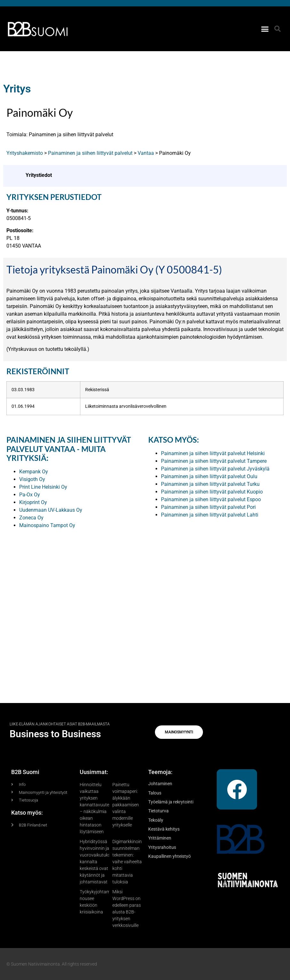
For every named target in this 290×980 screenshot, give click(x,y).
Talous (155, 793)
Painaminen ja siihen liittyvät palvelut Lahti (210, 515)
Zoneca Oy (31, 518)
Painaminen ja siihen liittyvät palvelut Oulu (209, 476)
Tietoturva (158, 811)
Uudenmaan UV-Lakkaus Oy (51, 510)
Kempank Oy (34, 472)
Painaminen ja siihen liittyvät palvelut (90, 153)
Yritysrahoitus (162, 847)
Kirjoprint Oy (33, 502)
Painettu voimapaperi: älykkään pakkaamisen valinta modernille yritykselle (126, 805)
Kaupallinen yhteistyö (169, 856)
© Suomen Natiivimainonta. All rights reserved (52, 964)
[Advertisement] (145, 605)
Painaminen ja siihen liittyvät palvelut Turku (210, 484)
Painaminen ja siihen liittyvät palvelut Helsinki (213, 453)
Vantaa (146, 153)
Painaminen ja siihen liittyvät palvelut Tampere (214, 461)
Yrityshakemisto (25, 153)
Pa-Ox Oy (30, 495)
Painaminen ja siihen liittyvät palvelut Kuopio (212, 492)
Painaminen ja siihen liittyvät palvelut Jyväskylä (215, 469)
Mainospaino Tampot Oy (47, 525)
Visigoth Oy (32, 479)
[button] (265, 29)
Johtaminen (160, 784)
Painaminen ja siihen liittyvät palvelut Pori (208, 507)
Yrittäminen (160, 838)
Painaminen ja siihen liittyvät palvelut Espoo (211, 499)
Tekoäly (156, 820)
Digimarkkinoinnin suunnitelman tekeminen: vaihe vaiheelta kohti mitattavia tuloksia (130, 862)
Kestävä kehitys (164, 829)
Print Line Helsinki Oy (43, 487)
